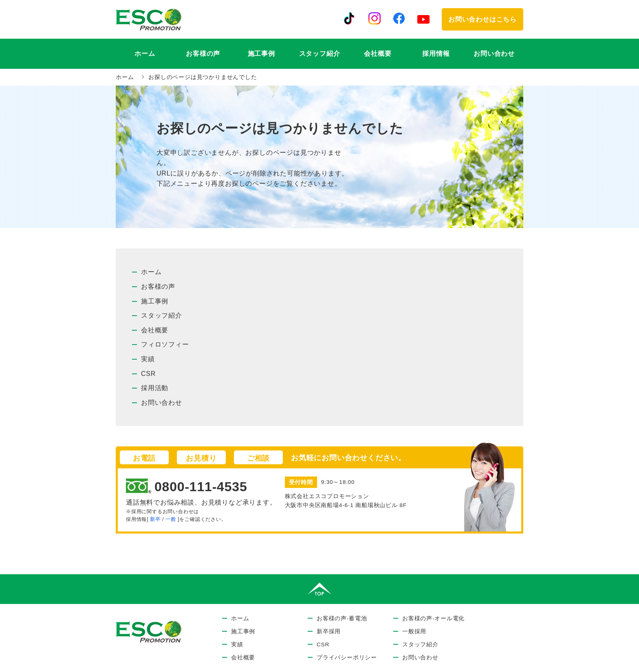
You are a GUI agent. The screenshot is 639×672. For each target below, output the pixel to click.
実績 (148, 359)
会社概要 (378, 54)
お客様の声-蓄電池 (342, 618)
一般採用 (414, 631)
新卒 (155, 519)
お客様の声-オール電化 (433, 618)
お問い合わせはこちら (483, 19)
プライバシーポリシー (347, 658)
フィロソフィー (165, 344)
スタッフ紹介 (320, 54)
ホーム (145, 54)
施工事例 (261, 54)
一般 (171, 519)
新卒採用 (329, 631)
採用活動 (155, 388)
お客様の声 (158, 287)
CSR (148, 374)
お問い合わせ (494, 54)
